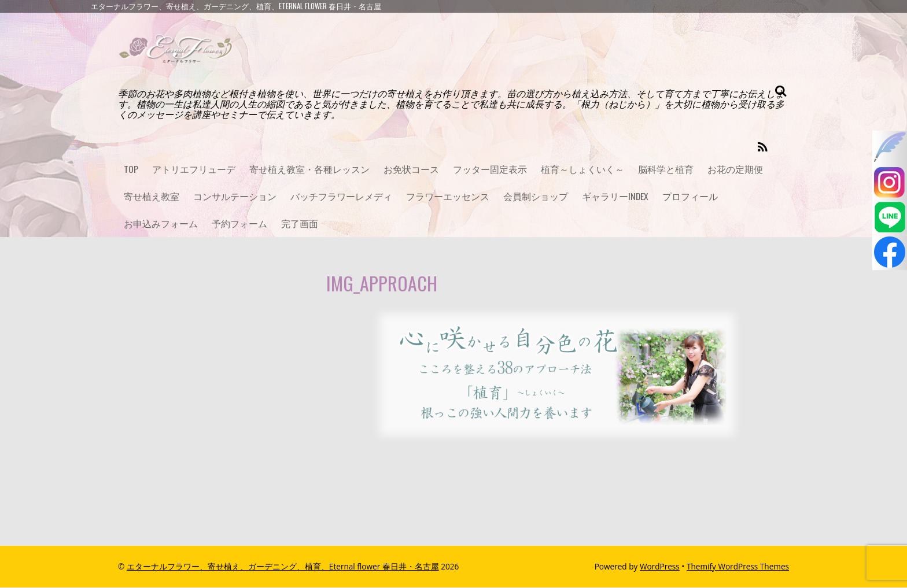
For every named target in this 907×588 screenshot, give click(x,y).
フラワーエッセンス (448, 197)
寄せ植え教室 (152, 197)
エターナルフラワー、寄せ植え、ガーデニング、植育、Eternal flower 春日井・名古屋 (283, 567)
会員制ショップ (536, 197)
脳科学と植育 (666, 169)
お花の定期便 (735, 169)
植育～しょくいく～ (582, 169)
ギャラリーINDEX (615, 197)
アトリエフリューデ (194, 169)
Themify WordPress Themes (738, 567)
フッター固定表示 (490, 169)
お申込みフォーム (161, 224)
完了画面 (300, 224)
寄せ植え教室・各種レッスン (309, 169)
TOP (131, 169)
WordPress (660, 567)
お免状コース (411, 169)
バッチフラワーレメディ (341, 197)
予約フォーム (239, 224)
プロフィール (691, 197)
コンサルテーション (235, 197)
